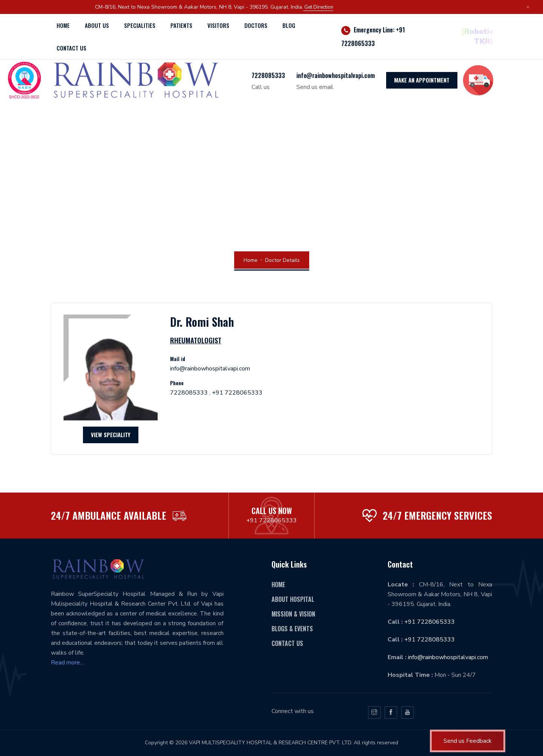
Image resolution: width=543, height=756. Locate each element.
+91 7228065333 (237, 393)
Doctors (256, 25)
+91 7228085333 (429, 640)
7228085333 (268, 75)
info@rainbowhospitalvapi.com (336, 75)
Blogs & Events (292, 629)
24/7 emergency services (437, 515)
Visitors (218, 25)
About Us (97, 25)
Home (63, 25)
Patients (181, 25)
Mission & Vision (293, 614)
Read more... (67, 663)
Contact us (71, 48)
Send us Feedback (468, 741)
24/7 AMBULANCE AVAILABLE (109, 515)
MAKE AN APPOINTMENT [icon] (422, 80)
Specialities (140, 25)
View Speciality (111, 435)
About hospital (293, 599)
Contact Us (287, 643)
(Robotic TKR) (477, 36)
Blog (289, 25)
